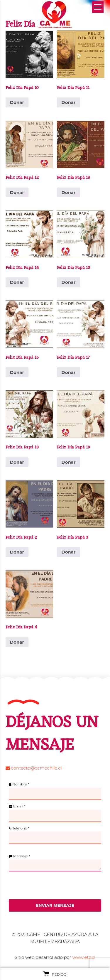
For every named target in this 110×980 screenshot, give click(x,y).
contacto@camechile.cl (34, 768)
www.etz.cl (84, 957)
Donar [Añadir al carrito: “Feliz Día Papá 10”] (17, 102)
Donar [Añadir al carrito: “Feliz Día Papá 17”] (68, 372)
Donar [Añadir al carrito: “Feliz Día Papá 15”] (68, 282)
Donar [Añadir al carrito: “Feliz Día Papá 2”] (17, 552)
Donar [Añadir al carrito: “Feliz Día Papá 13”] (68, 192)
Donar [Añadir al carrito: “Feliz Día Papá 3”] (68, 552)
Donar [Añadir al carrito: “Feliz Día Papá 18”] (17, 462)
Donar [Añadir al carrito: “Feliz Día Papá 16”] (17, 372)
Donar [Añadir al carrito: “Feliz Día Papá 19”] (68, 462)
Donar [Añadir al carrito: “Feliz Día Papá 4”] (17, 642)
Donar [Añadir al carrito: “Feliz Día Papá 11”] (68, 102)
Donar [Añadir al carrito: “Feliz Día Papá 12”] (17, 192)
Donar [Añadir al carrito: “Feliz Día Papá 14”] (17, 282)
